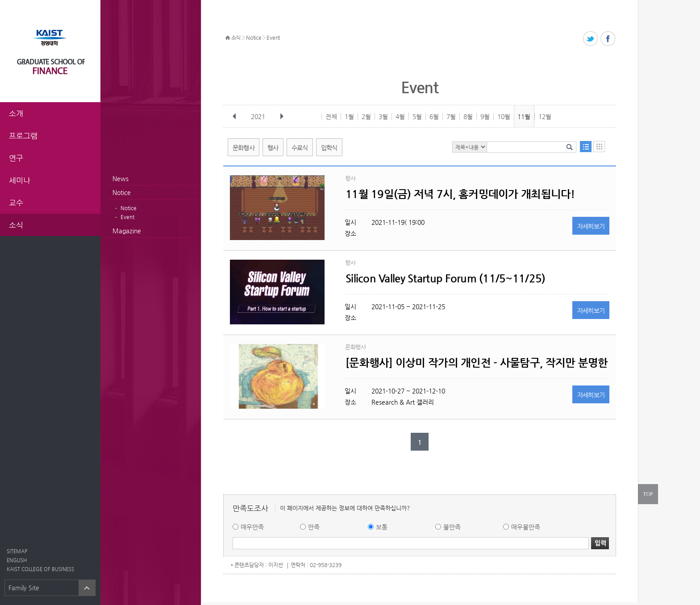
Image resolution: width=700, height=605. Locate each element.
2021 (259, 116)
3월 (383, 116)
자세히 (591, 226)
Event (127, 217)
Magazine (127, 231)
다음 (282, 116)
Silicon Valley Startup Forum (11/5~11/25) (445, 278)
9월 (485, 116)
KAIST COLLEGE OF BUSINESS (40, 569)
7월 (451, 116)
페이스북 (608, 39)
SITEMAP (17, 551)
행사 (273, 148)
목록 (586, 147)
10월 (504, 116)
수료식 (300, 148)
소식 (236, 37)
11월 (524, 116)
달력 (599, 147)
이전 (234, 116)
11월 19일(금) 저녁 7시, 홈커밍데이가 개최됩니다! (460, 194)
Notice (122, 192)
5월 (417, 116)
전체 (331, 116)
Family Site (24, 588)
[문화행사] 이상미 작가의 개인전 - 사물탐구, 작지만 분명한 (477, 363)
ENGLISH (17, 560)
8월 (468, 116)
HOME (228, 38)
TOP (648, 494)
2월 (366, 116)
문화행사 (244, 148)
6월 (434, 116)
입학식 (329, 148)
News (121, 178)
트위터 (591, 39)
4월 (400, 116)
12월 (545, 116)
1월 (349, 116)
